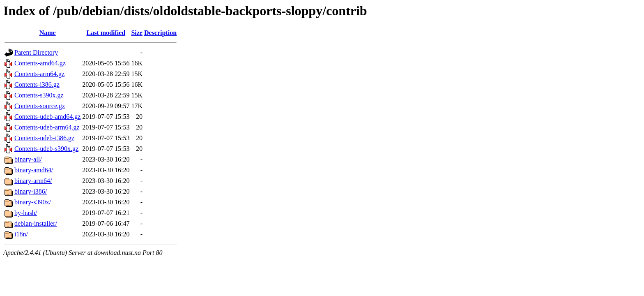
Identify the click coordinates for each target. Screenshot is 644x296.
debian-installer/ (36, 223)
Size (137, 33)
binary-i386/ (31, 191)
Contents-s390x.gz (39, 95)
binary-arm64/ (33, 181)
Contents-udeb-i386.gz (44, 138)
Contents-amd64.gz (40, 63)
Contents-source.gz (40, 106)
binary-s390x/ (33, 202)
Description (160, 33)
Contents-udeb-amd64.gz (47, 117)
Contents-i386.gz (37, 84)
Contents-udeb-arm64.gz (47, 127)
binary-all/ (28, 159)
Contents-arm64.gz (39, 74)
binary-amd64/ (34, 170)
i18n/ (21, 234)
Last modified (106, 33)
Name (48, 33)
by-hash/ (26, 213)
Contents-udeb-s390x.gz (46, 149)
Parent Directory (36, 52)
